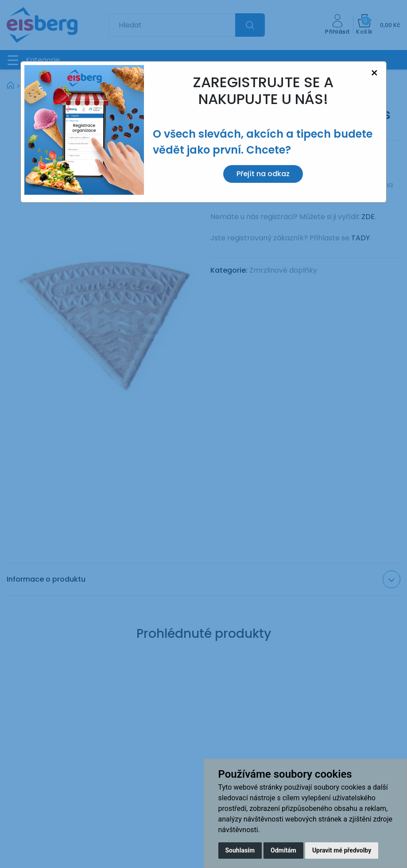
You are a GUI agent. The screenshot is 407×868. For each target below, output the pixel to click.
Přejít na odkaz (263, 174)
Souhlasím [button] (240, 850)
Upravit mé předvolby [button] (342, 850)
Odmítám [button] (283, 850)
